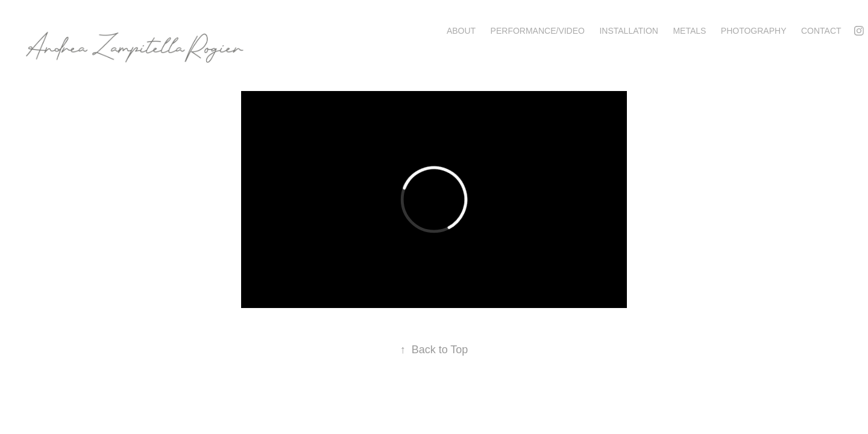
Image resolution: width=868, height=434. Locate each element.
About (461, 31)
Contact (821, 31)
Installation (629, 31)
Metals (689, 31)
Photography (754, 31)
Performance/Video (538, 31)
